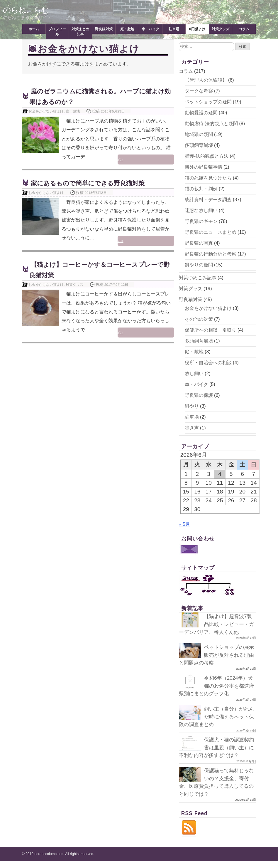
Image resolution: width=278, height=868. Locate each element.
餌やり (192, 406)
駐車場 (174, 29)
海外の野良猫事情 (204, 167)
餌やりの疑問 (199, 265)
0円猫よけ (197, 29)
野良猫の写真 (199, 243)
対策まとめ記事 (80, 32)
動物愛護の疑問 (201, 113)
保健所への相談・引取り (211, 330)
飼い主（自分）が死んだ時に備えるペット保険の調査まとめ (215, 716)
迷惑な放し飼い (201, 210)
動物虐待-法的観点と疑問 (211, 124)
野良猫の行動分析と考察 (211, 254)
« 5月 (184, 524)
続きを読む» (159, 160)
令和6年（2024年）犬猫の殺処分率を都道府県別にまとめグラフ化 (217, 686)
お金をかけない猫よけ (46, 111)
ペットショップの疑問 (208, 102)
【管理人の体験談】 (206, 80)
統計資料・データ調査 (208, 200)
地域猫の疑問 (199, 134)
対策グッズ (221, 29)
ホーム (34, 29)
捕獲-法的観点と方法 (207, 156)
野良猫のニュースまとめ (211, 232)
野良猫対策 (104, 29)
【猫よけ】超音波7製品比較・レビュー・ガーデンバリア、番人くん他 (217, 624)
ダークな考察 (199, 91)
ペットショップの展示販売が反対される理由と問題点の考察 (215, 655)
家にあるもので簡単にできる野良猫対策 (96, 183)
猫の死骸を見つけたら (208, 178)
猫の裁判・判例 (201, 189)
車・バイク (150, 29)
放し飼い (194, 373)
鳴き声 (192, 428)
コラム (244, 29)
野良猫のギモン (201, 221)
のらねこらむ (27, 10)
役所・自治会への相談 (208, 363)
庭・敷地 (127, 29)
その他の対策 (199, 319)
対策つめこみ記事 (198, 278)
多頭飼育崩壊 (199, 145)
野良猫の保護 (199, 395)
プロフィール (57, 32)
